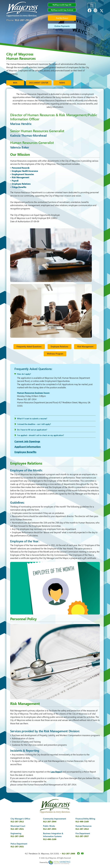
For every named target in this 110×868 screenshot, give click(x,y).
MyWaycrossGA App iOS (62, 5)
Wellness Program (55, 354)
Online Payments (62, 26)
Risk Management (85, 346)
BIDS (15, 83)
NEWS (62, 83)
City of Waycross (23, 9)
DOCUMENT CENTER (39, 83)
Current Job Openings (27, 441)
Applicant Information (28, 447)
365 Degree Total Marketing (59, 862)
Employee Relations (59, 346)
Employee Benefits (25, 452)
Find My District (62, 18)
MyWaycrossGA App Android (62, 10)
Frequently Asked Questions (29, 346)
